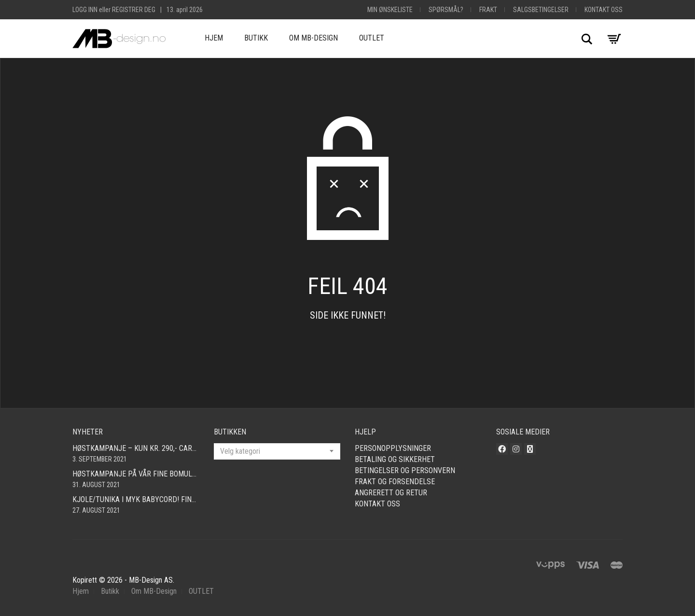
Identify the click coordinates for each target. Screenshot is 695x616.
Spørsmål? (446, 10)
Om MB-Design (313, 38)
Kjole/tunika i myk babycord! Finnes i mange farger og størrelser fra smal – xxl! (136, 499)
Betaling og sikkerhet (395, 459)
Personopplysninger (393, 448)
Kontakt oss (604, 10)
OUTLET (372, 38)
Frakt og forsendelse (395, 482)
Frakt (488, 10)
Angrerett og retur (391, 493)
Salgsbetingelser (541, 10)
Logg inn (85, 10)
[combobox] (277, 451)
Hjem (214, 38)
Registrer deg (134, 10)
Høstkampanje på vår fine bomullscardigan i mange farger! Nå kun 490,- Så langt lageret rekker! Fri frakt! (136, 474)
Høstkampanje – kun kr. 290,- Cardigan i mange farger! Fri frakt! (136, 448)
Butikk (256, 38)
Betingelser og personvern (405, 470)
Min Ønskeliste (390, 10)
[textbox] (277, 451)
